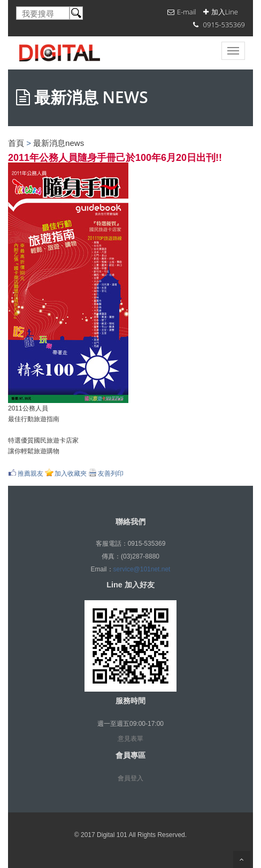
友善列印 (111, 473)
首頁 (16, 143)
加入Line (225, 12)
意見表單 (130, 739)
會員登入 (130, 778)
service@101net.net (142, 569)
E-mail (187, 12)
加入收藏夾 (71, 473)
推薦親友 (30, 473)
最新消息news (59, 143)
